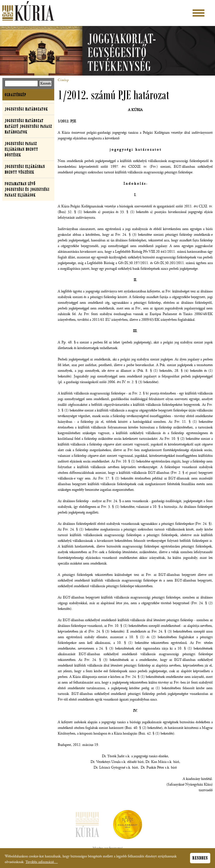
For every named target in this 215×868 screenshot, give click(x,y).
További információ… (42, 864)
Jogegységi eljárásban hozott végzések (25, 169)
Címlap (63, 80)
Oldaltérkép (15, 95)
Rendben (200, 860)
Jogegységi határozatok (26, 109)
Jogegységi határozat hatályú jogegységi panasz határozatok (28, 126)
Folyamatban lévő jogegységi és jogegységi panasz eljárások (27, 189)
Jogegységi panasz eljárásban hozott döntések (21, 149)
